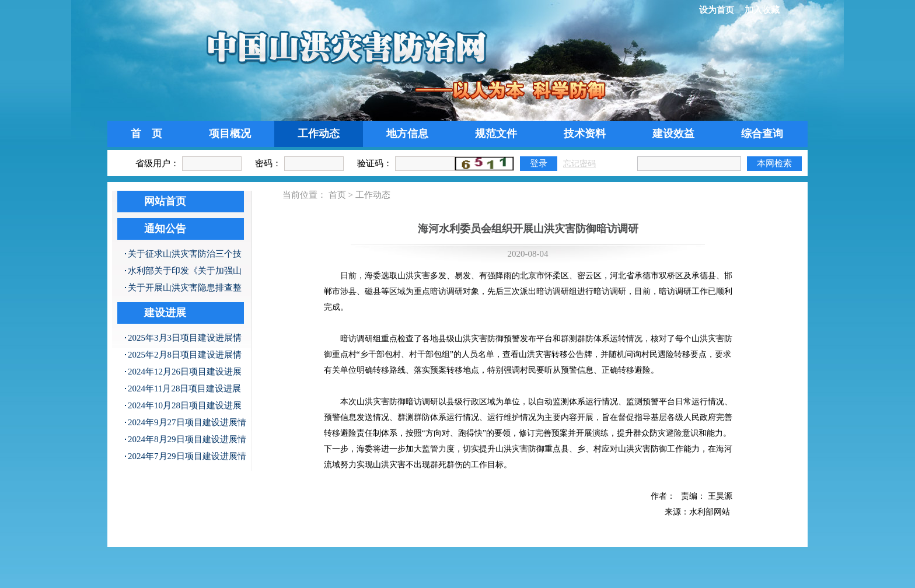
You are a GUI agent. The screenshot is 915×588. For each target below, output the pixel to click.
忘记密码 (579, 164)
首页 (337, 195)
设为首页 (717, 10)
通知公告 (165, 229)
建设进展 (165, 313)
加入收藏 (762, 10)
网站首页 (165, 201)
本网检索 (774, 163)
